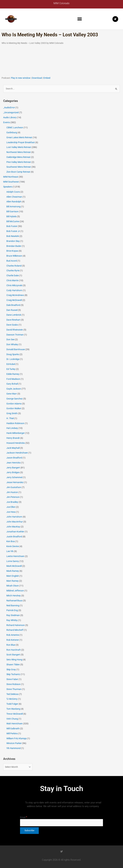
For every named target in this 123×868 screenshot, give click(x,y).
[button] (80, 19)
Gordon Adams (14, 404)
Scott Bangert (13, 655)
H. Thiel (10, 418)
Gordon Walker (14, 408)
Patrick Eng (12, 610)
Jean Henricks (13, 463)
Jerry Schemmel (14, 477)
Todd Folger (12, 704)
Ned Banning (13, 605)
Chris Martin (12, 280)
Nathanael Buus (14, 601)
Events (7, 122)
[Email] (61, 823)
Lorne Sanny (13, 561)
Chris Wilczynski (14, 285)
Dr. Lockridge (13, 359)
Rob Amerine (13, 635)
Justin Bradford (14, 537)
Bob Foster (12, 226)
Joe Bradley (12, 502)
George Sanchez (14, 399)
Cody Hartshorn (14, 290)
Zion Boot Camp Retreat (18, 172)
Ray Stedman (13, 615)
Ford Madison (13, 379)
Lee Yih (10, 551)
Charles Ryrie (13, 271)
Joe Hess (11, 512)
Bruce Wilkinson (14, 256)
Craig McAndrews (15, 295)
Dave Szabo (12, 325)
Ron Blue (11, 645)
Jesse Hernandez (15, 482)
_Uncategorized (11, 112)
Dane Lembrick (14, 315)
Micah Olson (13, 586)
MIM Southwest (11, 182)
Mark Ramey (13, 571)
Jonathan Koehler (15, 532)
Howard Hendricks (16, 443)
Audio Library (10, 117)
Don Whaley (12, 344)
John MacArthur (15, 522)
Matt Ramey (12, 581)
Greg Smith (12, 413)
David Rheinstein (15, 330)
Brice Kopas (12, 251)
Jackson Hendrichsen (17, 453)
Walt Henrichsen (14, 724)
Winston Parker (14, 743)
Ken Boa (11, 541)
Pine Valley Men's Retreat (19, 162)
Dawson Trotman (15, 335)
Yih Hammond (13, 748)
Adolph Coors (13, 192)
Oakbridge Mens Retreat (18, 157)
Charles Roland (14, 266)
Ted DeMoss (12, 694)
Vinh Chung (12, 719)
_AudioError (9, 108)
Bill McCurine (13, 221)
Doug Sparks (13, 354)
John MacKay (13, 527)
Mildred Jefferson (15, 591)
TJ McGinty (12, 699)
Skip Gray (11, 669)
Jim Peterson (13, 497)
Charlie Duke (13, 275)
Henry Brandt (13, 438)
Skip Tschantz (13, 674)
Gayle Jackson (14, 389)
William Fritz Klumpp (16, 738)
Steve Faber (12, 679)
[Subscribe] (29, 831)
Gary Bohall (12, 384)
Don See (10, 339)
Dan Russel (12, 310)
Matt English (13, 576)
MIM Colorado (61, 3)
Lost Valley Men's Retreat (19, 147)
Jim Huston (12, 492)
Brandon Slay (13, 241)
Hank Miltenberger (16, 433)
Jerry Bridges (13, 472)
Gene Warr (12, 394)
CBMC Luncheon (15, 127)
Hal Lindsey (12, 428)
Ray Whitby (12, 620)
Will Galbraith (13, 729)
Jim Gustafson (14, 487)
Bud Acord (12, 261)
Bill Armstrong (13, 207)
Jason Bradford (14, 458)
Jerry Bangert (13, 468)
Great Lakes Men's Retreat (19, 137)
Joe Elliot (11, 507)
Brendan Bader (14, 246)
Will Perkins (12, 733)
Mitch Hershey (14, 596)
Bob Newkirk (13, 236)
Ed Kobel (11, 364)
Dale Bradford (13, 305)
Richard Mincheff (15, 630)
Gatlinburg (12, 132)
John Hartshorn (14, 517)
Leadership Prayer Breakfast (21, 142)
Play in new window (21, 78)
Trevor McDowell (15, 714)
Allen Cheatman (14, 197)
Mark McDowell (14, 566)
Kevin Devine (13, 546)
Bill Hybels (11, 216)
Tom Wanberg (13, 709)
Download (37, 78)
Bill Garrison (12, 211)
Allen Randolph (14, 202)
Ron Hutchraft (14, 650)
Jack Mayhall (13, 448)
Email (24, 817)
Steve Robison (13, 684)
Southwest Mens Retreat (19, 167)
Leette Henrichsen (15, 556)
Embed (47, 78)
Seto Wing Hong (14, 660)
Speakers (8, 187)
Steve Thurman (14, 689)
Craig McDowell (14, 300)
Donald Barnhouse (16, 349)
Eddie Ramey (13, 374)
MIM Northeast (11, 177)
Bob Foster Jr (13, 231)
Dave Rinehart (13, 320)
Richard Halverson (16, 625)
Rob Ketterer (13, 640)
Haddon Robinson (15, 423)
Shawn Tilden (13, 665)
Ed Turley (11, 369)
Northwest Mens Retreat (19, 152)
